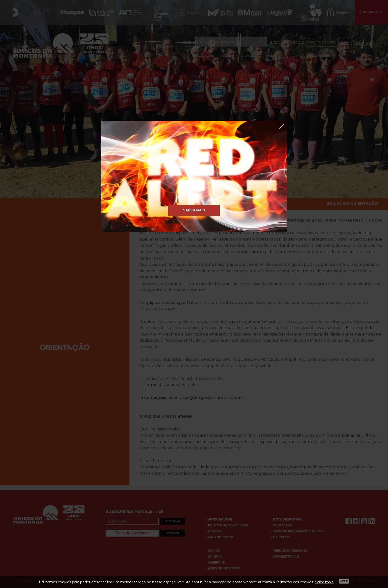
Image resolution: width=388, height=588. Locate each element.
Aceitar (344, 581)
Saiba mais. (325, 582)
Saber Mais (194, 210)
